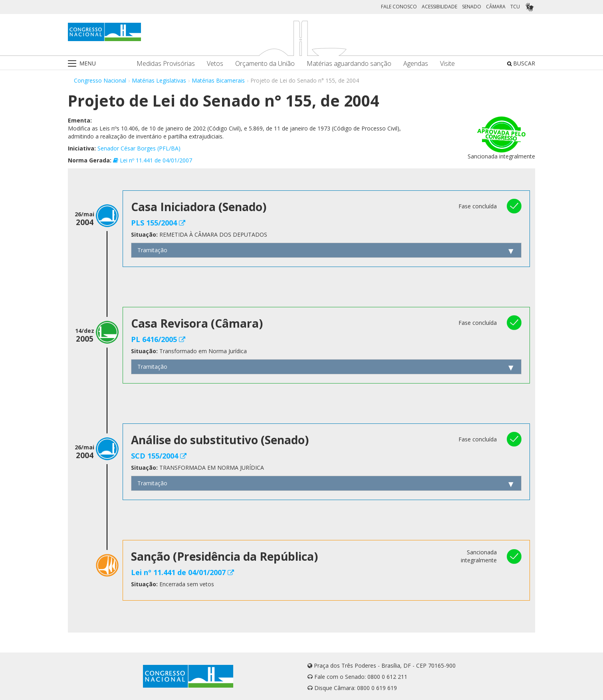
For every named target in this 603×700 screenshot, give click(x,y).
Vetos (215, 64)
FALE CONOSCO (399, 7)
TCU (515, 7)
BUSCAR (521, 63)
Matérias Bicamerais (218, 80)
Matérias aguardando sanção (349, 64)
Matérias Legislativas (159, 80)
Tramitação (152, 250)
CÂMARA (496, 7)
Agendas (416, 64)
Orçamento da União (265, 64)
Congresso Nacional (100, 80)
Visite (447, 64)
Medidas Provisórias (166, 64)
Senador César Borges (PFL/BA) (139, 148)
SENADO (472, 7)
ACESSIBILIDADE (439, 7)
